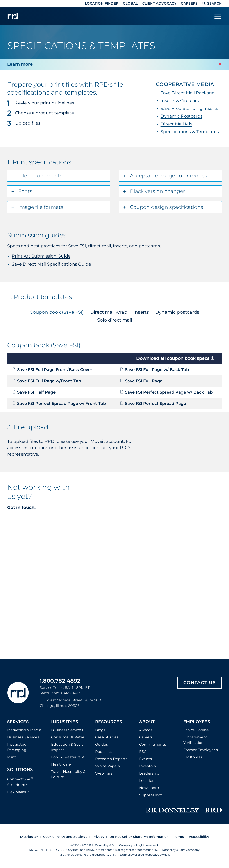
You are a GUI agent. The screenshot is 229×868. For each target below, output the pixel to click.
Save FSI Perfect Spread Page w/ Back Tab (166, 392)
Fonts (25, 191)
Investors (147, 766)
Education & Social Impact (68, 747)
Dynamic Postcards (181, 116)
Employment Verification (195, 740)
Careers (189, 3)
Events (145, 759)
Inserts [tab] (141, 312)
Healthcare (61, 764)
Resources (109, 722)
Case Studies (107, 737)
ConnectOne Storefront (20, 781)
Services (18, 722)
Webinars (104, 773)
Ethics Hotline (196, 730)
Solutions (20, 770)
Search (212, 3)
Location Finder (102, 3)
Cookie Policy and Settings (65, 837)
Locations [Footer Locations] (148, 781)
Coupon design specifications (167, 207)
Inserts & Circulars (180, 101)
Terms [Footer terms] (179, 837)
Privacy (98, 837)
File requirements (40, 176)
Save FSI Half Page (34, 392)
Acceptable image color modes (169, 176)
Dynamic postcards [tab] (177, 312)
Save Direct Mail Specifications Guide (51, 264)
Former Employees (201, 750)
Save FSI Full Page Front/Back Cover (52, 370)
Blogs (100, 730)
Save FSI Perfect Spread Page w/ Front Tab (59, 404)
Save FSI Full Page (141, 381)
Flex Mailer (18, 792)
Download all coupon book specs (173, 358)
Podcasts (103, 752)
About (147, 722)
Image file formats (41, 207)
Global (130, 3)
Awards (146, 730)
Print (12, 757)
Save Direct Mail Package (187, 93)
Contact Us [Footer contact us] (200, 683)
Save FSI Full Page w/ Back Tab (154, 370)
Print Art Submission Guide (41, 256)
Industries (65, 722)
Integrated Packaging (17, 747)
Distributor (29, 837)
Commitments (153, 744)
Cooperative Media (185, 84)
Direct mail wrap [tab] (109, 312)
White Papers (108, 766)
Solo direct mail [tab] (115, 320)
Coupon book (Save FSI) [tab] (57, 312)
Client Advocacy (159, 3)
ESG (143, 752)
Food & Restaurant (68, 757)
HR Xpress (193, 757)
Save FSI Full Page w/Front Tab (47, 381)
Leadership (149, 773)
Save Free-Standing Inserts (189, 108)
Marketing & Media (24, 730)
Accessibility (199, 837)
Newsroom (149, 788)
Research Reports (111, 759)
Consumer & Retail (68, 737)
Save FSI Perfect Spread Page (153, 404)
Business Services (23, 737)
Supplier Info (151, 795)
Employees (197, 722)
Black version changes (158, 191)
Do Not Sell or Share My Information (139, 837)
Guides (102, 744)
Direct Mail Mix (176, 124)
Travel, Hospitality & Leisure (68, 774)
